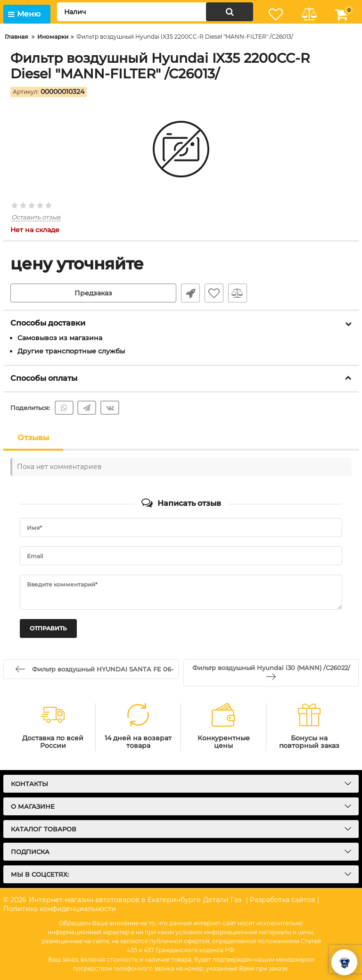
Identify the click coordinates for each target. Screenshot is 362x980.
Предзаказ (93, 293)
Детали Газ (222, 900)
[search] (155, 12)
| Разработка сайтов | (283, 900)
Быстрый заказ (190, 293)
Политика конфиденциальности (60, 909)
